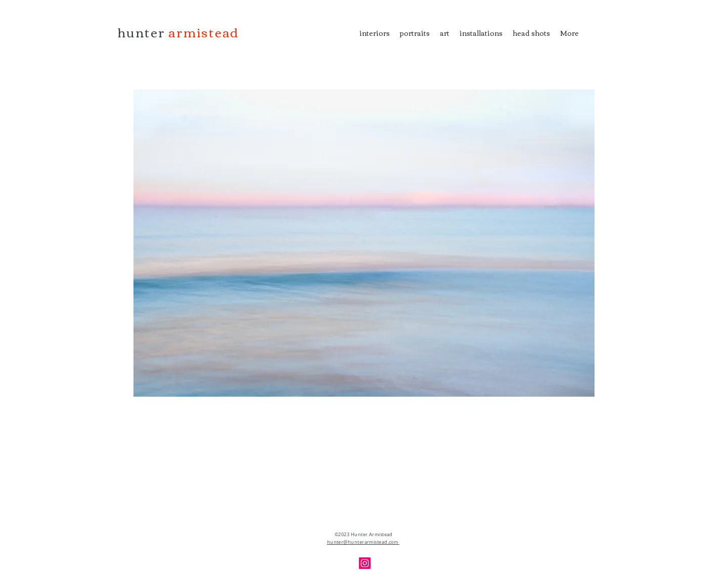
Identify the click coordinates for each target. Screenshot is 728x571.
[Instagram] (365, 563)
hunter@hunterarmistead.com (363, 542)
